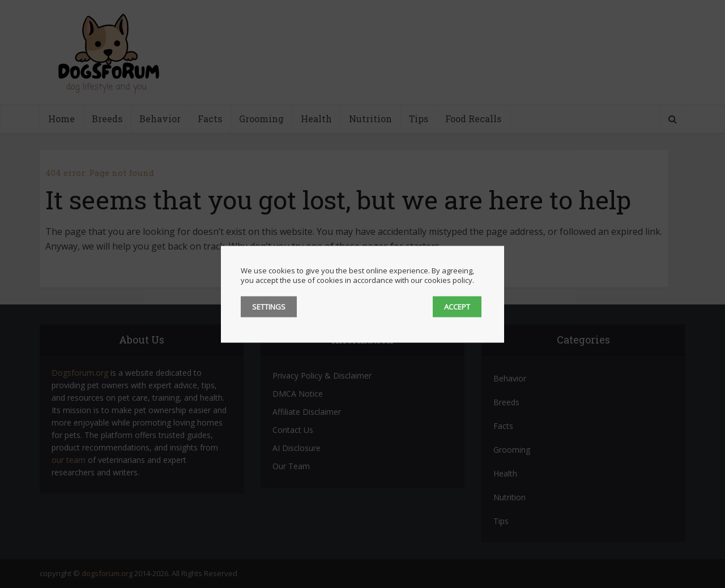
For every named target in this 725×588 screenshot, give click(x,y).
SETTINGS (269, 306)
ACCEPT (457, 306)
